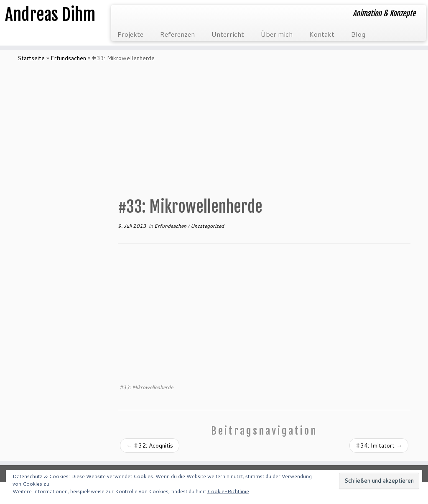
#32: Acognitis (150, 445)
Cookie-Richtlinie (228, 491)
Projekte (130, 34)
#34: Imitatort (379, 445)
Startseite (31, 58)
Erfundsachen (68, 58)
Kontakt (322, 34)
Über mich (277, 34)
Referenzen (177, 34)
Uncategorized (207, 226)
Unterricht (228, 34)
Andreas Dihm (50, 15)
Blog (358, 34)
